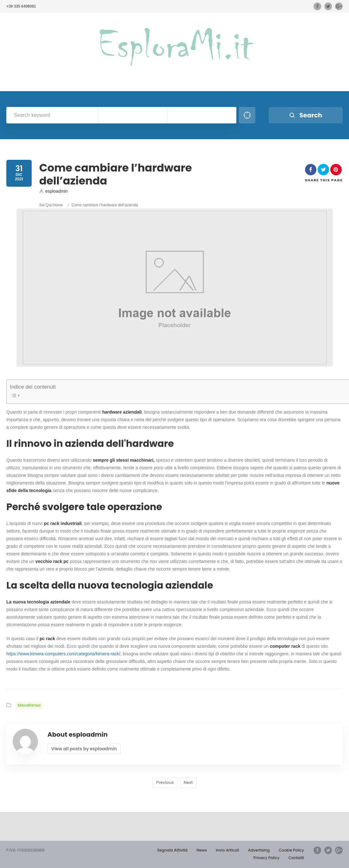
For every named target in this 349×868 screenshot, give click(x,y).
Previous (165, 782)
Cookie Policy (291, 850)
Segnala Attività (172, 850)
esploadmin (54, 191)
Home (58, 205)
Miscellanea (29, 705)
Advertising (259, 850)
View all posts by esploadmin (84, 749)
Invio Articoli (227, 850)
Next (188, 782)
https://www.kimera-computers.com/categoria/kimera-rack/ (63, 654)
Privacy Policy (267, 858)
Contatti (296, 858)
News (202, 850)
